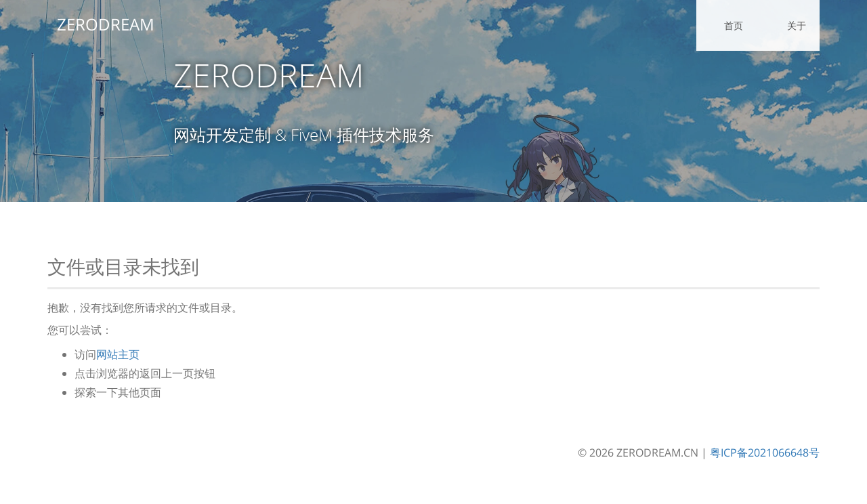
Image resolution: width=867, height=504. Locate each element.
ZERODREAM (96, 24)
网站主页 (118, 354)
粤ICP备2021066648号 (765, 453)
